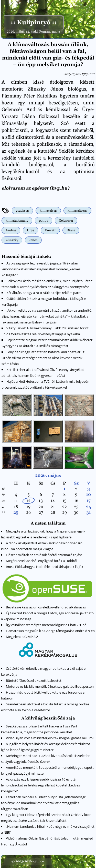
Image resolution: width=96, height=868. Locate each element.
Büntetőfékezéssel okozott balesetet (34, 680)
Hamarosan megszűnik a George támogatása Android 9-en (50, 631)
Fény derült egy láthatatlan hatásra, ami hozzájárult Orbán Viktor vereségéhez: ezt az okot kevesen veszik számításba (43, 358)
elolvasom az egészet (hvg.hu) (35, 188)
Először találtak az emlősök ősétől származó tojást (44, 555)
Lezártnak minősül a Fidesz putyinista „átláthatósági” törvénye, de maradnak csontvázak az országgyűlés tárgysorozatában (44, 803)
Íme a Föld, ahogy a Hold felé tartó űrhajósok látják (45, 567)
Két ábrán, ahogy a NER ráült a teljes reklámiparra (44, 293)
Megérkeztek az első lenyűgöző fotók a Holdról (41, 561)
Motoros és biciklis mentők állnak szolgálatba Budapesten (50, 686)
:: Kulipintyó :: (33, 23)
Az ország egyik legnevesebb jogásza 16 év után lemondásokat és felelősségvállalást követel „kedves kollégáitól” (41, 269)
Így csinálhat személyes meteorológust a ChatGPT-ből (47, 625)
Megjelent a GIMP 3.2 (22, 637)
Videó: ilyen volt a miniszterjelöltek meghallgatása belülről (50, 738)
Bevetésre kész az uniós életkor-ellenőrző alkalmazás (46, 607)
